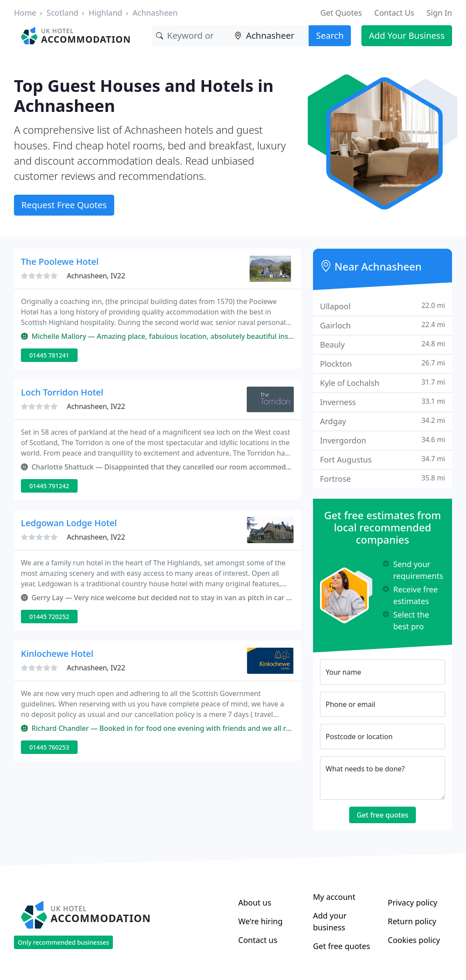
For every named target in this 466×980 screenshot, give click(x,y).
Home (25, 13)
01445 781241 (49, 355)
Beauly (383, 344)
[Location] (269, 36)
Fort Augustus (383, 459)
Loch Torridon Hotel (62, 392)
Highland (105, 13)
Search (330, 35)
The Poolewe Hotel (60, 262)
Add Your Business (407, 35)
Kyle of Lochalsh (383, 383)
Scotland (63, 13)
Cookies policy (414, 940)
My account (334, 897)
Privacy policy (413, 902)
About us (255, 902)
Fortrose (383, 478)
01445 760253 (49, 747)
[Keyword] (191, 36)
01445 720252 (49, 617)
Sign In (439, 13)
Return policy (412, 921)
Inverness (383, 402)
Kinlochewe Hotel (57, 654)
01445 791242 (49, 486)
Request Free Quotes (64, 205)
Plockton (383, 363)
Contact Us (395, 13)
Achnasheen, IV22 (96, 276)
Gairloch (383, 325)
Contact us (258, 940)
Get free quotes (383, 815)
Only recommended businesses (63, 942)
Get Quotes (341, 13)
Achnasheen (155, 13)
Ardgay (383, 421)
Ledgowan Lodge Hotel (69, 523)
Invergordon (383, 440)
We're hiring (261, 921)
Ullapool (383, 306)
